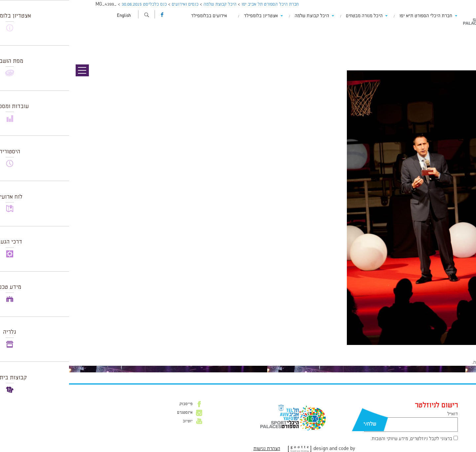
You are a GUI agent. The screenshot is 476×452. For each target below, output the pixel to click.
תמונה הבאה (464, 41)
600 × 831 (437, 348)
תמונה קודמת (464, 35)
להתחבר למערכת (454, 362)
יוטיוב (119, 421)
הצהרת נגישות (198, 449)
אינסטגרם (116, 413)
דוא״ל (384, 414)
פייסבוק (117, 404)
